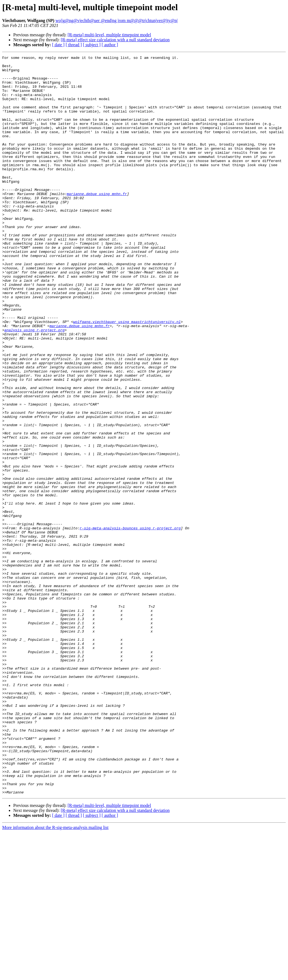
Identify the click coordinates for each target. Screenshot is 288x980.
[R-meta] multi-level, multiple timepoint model (109, 35)
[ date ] (58, 45)
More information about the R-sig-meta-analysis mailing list (55, 975)
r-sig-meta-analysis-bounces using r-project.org (130, 623)
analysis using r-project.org (34, 385)
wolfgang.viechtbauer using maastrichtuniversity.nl (127, 375)
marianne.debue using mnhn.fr (97, 222)
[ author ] (110, 45)
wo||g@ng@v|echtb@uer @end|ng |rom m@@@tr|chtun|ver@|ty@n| (117, 20)
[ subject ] (92, 45)
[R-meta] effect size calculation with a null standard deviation (115, 40)
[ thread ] (74, 45)
